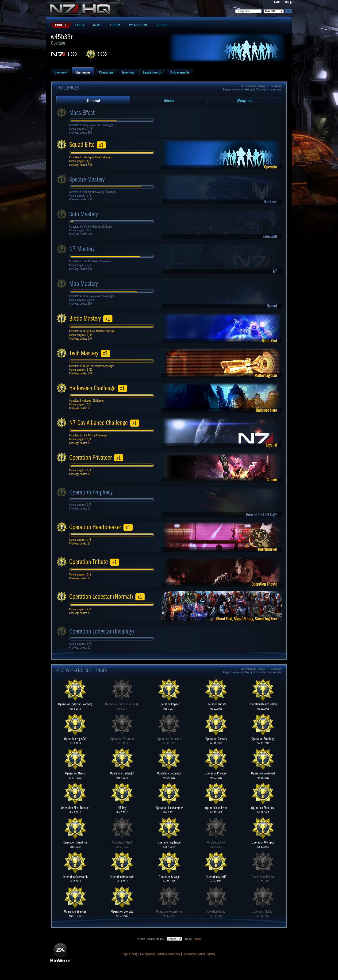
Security (211, 954)
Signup (288, 2)
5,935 (102, 54)
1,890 (72, 54)
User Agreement (148, 954)
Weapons (245, 101)
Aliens (169, 101)
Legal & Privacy (130, 954)
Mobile (198, 939)
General (93, 101)
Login (277, 2)
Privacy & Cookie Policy (169, 954)
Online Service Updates (194, 954)
